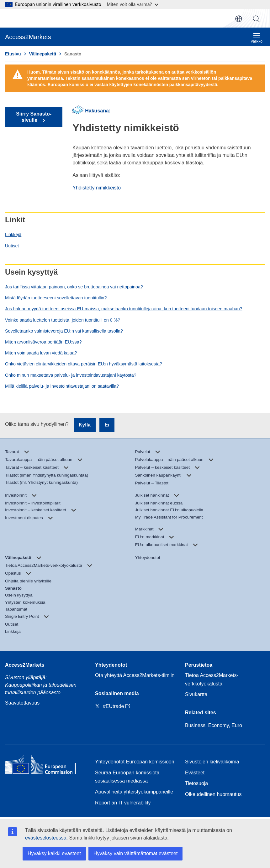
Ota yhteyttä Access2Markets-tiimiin (135, 675)
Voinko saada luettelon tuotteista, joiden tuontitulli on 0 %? (63, 320)
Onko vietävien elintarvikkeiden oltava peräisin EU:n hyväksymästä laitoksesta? (84, 364)
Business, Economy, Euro (214, 725)
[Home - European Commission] (45, 766)
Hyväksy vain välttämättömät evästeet (136, 853)
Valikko (257, 38)
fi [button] (239, 19)
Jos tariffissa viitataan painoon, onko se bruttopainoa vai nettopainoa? (74, 287)
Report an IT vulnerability (123, 803)
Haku (256, 19)
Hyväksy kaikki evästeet (54, 853)
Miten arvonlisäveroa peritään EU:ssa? (43, 342)
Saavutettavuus (22, 703)
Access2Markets (25, 665)
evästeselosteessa (46, 838)
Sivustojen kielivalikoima (212, 762)
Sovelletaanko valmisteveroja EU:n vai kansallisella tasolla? (64, 331)
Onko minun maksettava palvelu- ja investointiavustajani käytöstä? (71, 375)
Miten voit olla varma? (133, 4)
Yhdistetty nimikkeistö (97, 188)
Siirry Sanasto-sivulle (34, 117)
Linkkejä (13, 235)
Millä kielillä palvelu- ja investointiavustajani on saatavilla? (62, 386)
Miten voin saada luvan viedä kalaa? (41, 353)
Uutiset (12, 246)
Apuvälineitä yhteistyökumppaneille (134, 792)
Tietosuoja (196, 783)
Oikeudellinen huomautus (213, 794)
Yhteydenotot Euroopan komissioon (135, 762)
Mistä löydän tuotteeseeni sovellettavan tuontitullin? (56, 298)
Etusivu (13, 54)
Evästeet (195, 773)
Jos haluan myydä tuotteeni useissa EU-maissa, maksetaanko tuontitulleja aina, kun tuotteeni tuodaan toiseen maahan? (124, 309)
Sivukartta (196, 694)
